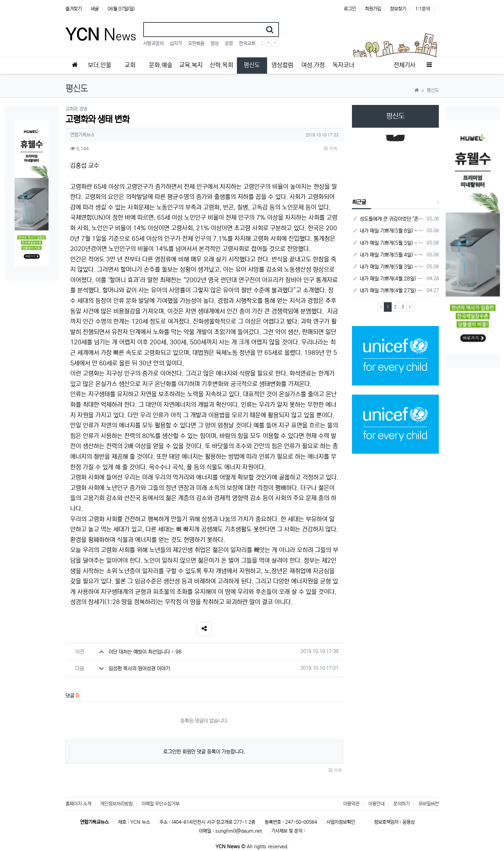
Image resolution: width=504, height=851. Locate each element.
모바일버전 (429, 804)
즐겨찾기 (74, 9)
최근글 (359, 202)
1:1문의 (423, 9)
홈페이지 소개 (78, 804)
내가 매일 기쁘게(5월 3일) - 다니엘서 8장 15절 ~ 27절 (388, 267)
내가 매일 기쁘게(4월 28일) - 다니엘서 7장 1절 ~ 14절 (388, 279)
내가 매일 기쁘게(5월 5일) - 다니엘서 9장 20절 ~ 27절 (388, 243)
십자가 (176, 43)
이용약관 (351, 804)
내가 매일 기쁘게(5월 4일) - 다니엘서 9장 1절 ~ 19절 (388, 255)
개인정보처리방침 (116, 804)
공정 (229, 43)
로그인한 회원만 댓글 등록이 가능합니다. (204, 752)
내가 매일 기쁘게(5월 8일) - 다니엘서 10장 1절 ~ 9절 (388, 231)
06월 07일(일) (121, 9)
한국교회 (247, 43)
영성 (214, 43)
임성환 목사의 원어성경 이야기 (139, 668)
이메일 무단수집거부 (161, 804)
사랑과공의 (153, 43)
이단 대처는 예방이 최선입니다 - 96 (145, 652)
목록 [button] (331, 149)
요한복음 (196, 43)
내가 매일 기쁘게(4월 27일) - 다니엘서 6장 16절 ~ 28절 (388, 291)
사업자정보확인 (341, 822)
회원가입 (373, 9)
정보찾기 (398, 9)
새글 (95, 9)
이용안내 (376, 804)
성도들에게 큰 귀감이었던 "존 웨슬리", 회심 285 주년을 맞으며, (388, 219)
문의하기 (402, 804)
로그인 (350, 9)
